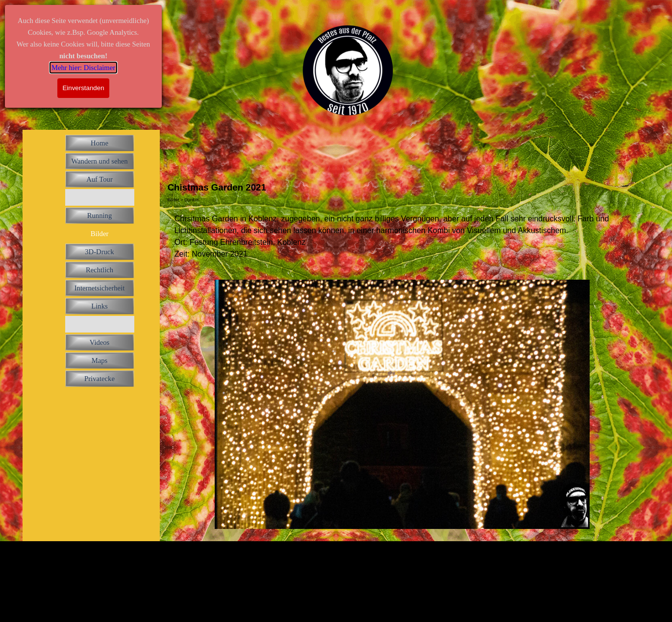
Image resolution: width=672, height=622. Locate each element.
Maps (100, 360)
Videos (100, 342)
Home (100, 143)
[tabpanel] (402, 237)
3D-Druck (99, 252)
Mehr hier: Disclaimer (83, 68)
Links (99, 306)
